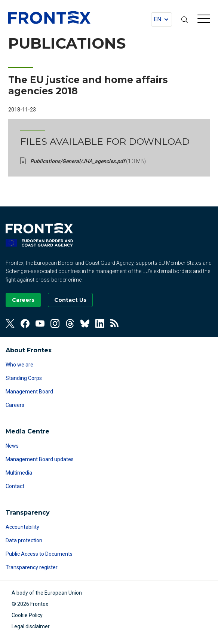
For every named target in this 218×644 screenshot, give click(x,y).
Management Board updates (40, 459)
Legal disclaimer (31, 626)
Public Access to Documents (39, 554)
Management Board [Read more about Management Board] (29, 392)
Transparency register (32, 567)
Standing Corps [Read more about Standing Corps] (24, 378)
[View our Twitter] (10, 323)
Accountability (22, 527)
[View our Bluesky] (85, 323)
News (12, 446)
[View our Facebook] (25, 323)
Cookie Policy (27, 615)
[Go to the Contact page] (70, 300)
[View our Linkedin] (100, 323)
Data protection (24, 540)
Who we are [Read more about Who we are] (19, 365)
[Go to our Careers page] (23, 300)
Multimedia (19, 473)
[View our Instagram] (55, 323)
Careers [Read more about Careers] (15, 405)
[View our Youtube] (40, 323)
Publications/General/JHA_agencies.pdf (88, 161)
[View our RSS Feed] (115, 323)
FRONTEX (49, 17)
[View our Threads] (70, 323)
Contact (15, 486)
